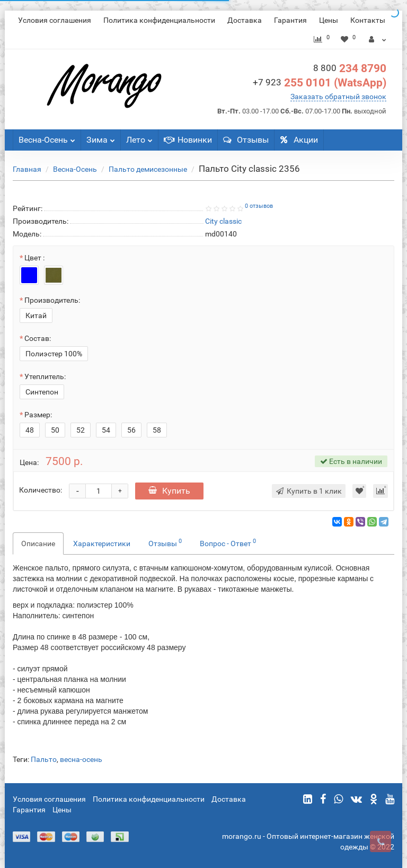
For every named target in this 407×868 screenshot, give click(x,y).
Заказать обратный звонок (338, 97)
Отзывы (246, 140)
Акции (299, 140)
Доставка (245, 20)
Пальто (44, 759)
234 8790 (350, 68)
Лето (139, 137)
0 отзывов (259, 206)
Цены (329, 20)
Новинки (188, 140)
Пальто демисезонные (148, 169)
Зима (101, 137)
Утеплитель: (45, 376)
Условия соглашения (55, 20)
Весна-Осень (47, 137)
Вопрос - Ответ (228, 542)
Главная (27, 169)
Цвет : (34, 258)
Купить (169, 491)
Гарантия (290, 20)
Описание (38, 543)
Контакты (368, 20)
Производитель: (52, 300)
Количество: (41, 490)
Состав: (38, 338)
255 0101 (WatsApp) (320, 83)
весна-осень (81, 759)
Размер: (38, 415)
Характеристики (102, 543)
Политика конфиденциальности (159, 20)
